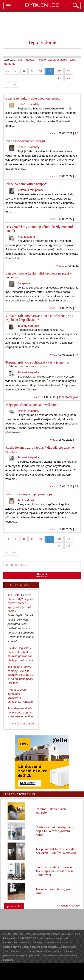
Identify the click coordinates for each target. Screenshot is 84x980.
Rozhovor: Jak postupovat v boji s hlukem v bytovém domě (55, 831)
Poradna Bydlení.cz (20, 794)
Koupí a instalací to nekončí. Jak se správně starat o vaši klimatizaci (55, 871)
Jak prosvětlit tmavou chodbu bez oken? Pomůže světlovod (56, 851)
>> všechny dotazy (68, 906)
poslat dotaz (14, 906)
